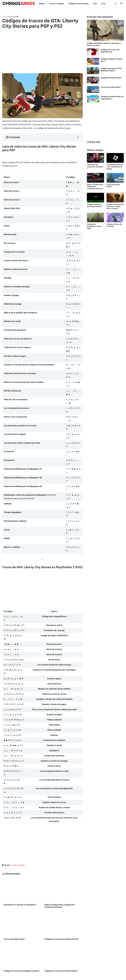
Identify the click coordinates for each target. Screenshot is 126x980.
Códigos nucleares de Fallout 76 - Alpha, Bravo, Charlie (115, 207)
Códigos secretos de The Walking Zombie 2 (111, 69)
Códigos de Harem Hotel (111, 78)
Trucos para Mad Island (14, 939)
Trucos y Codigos (13, 16)
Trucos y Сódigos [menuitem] (57, 4)
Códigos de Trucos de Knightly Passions (21, 971)
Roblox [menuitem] (42, 4)
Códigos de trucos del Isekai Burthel (110, 51)
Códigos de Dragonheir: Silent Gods (94, 226)
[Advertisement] (42, 50)
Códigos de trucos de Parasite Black (61, 971)
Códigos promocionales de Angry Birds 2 (112, 98)
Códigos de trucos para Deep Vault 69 (61, 939)
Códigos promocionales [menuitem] (78, 4)
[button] (116, 4)
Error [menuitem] (104, 4)
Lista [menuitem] (95, 4)
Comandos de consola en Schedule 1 (20, 905)
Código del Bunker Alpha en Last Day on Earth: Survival (104, 44)
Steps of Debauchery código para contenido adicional (60, 906)
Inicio (4, 16)
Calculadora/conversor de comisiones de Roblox (115, 167)
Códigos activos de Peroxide (114, 225)
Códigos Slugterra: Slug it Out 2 (112, 60)
